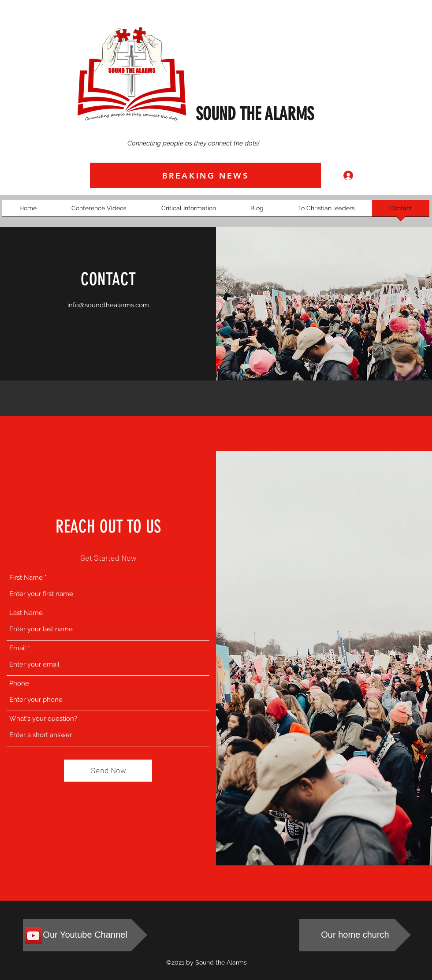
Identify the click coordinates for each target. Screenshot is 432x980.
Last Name (26, 613)
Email (18, 648)
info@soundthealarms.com (108, 305)
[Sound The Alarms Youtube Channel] (33, 936)
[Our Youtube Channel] (85, 935)
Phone (19, 684)
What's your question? (43, 719)
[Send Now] (108, 771)
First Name (26, 578)
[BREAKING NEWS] (205, 175)
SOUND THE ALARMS (255, 114)
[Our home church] (355, 935)
